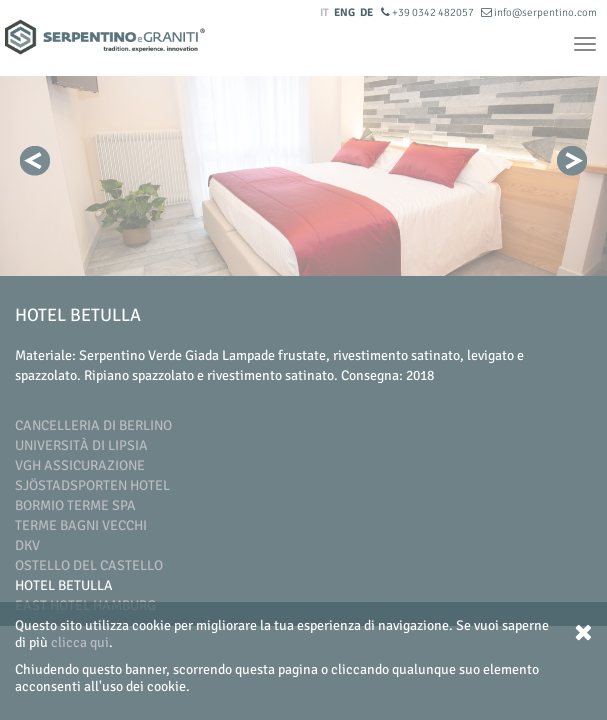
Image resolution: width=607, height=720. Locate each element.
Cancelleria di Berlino (93, 425)
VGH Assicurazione (80, 465)
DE (366, 12)
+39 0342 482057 (428, 12)
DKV (27, 545)
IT (324, 12)
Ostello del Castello (89, 565)
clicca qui (80, 642)
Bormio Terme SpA (75, 505)
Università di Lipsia (81, 445)
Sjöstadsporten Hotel (92, 485)
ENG (344, 12)
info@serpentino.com (539, 12)
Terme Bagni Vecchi (81, 525)
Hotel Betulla (64, 585)
